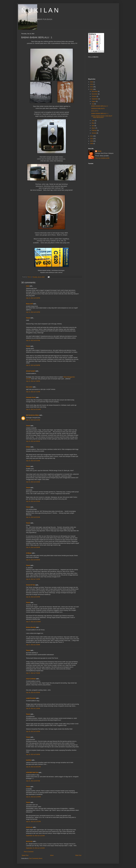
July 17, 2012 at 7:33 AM (33, 673)
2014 (92, 84)
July (93, 104)
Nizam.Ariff (29, 304)
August (94, 101)
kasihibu (29, 760)
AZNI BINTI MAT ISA (32, 773)
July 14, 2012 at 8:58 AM (33, 547)
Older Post (78, 855)
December (95, 91)
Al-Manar (29, 553)
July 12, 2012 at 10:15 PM (33, 409)
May (93, 123)
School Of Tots (30, 585)
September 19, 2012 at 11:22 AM (35, 836)
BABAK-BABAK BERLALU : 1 (100, 114)
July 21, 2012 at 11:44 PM (33, 797)
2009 (92, 141)
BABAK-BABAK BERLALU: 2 (100, 106)
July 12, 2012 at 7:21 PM (33, 392)
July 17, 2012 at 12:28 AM (33, 622)
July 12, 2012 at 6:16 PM (33, 312)
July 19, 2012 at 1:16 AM (33, 708)
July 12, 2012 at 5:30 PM (33, 298)
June (93, 121)
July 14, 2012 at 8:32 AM (33, 517)
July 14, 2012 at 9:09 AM (33, 560)
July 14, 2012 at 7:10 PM (33, 579)
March (94, 128)
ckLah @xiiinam (31, 679)
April (93, 126)
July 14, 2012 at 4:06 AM (33, 441)
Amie (28, 286)
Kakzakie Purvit (31, 397)
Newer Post (25, 855)
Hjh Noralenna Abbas (32, 415)
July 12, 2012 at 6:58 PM (33, 365)
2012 (92, 89)
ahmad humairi (31, 371)
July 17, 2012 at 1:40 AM (33, 645)
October (94, 96)
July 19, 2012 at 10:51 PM (33, 767)
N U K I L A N (40, 10)
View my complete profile (102, 158)
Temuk (28, 318)
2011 (92, 136)
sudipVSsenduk (31, 698)
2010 (92, 139)
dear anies (29, 387)
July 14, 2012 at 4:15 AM (33, 482)
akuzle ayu (29, 827)
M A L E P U (95, 111)
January (94, 133)
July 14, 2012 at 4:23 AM (33, 501)
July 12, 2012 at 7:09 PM (33, 381)
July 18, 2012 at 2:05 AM (33, 693)
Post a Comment (29, 852)
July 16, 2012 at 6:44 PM (33, 597)
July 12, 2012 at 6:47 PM (33, 340)
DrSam (28, 447)
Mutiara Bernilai (31, 627)
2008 (92, 144)
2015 (92, 82)
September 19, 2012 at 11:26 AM (35, 848)
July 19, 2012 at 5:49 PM (33, 754)
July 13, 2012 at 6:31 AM (33, 420)
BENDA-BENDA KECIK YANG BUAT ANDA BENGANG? (102, 117)
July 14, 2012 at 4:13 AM (33, 461)
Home (52, 855)
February (94, 131)
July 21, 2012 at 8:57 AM (33, 781)
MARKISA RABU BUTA (98, 109)
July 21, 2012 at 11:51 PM (33, 822)
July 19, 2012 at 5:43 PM (33, 731)
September (95, 99)
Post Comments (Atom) (36, 858)
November (95, 94)
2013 (92, 87)
